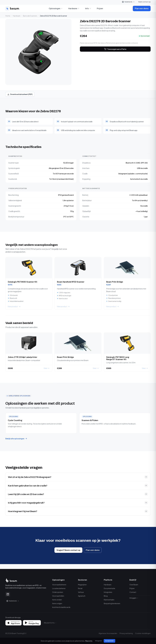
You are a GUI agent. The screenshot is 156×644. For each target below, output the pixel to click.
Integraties (108, 592)
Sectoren (83, 580)
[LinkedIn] (8, 594)
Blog (106, 596)
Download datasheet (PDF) (20, 94)
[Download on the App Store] (13, 623)
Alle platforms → (50, 623)
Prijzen (100, 8)
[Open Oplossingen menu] (62, 8)
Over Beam (134, 585)
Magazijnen (82, 585)
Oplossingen (58, 580)
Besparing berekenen (112, 603)
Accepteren (109, 641)
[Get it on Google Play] (32, 623)
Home (8, 16)
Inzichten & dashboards (61, 607)
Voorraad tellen (58, 596)
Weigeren (98, 641)
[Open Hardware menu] (79, 8)
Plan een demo (142, 8)
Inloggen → (134, 598)
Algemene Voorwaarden (108, 633)
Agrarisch (82, 596)
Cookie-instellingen (143, 633)
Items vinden (57, 600)
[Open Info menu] (90, 8)
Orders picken (58, 592)
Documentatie (109, 588)
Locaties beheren (59, 588)
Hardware (17, 16)
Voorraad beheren (59, 585)
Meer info (89, 641)
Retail (80, 588)
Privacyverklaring (126, 633)
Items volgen (57, 603)
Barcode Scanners (30, 16)
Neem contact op (144, 2)
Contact (133, 592)
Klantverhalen (109, 600)
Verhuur (81, 592)
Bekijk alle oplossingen (16, 439)
